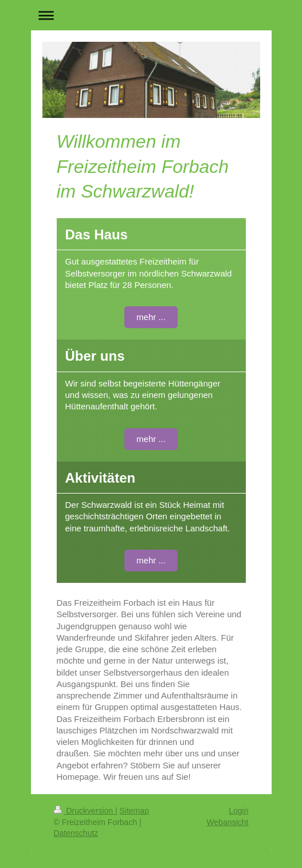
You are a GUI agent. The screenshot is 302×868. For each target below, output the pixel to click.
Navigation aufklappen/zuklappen (151, 15)
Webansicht (228, 822)
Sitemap (134, 811)
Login (238, 811)
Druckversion (85, 811)
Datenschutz (76, 833)
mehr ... (151, 317)
